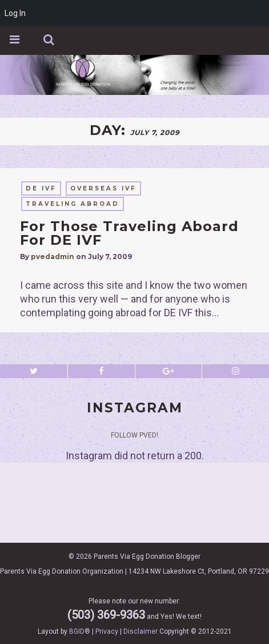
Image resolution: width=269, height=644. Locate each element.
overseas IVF (103, 188)
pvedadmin (53, 257)
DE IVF (41, 188)
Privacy (107, 631)
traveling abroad (73, 204)
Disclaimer (140, 631)
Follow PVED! (134, 435)
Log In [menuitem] (15, 13)
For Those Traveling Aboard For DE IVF (129, 233)
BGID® (80, 631)
